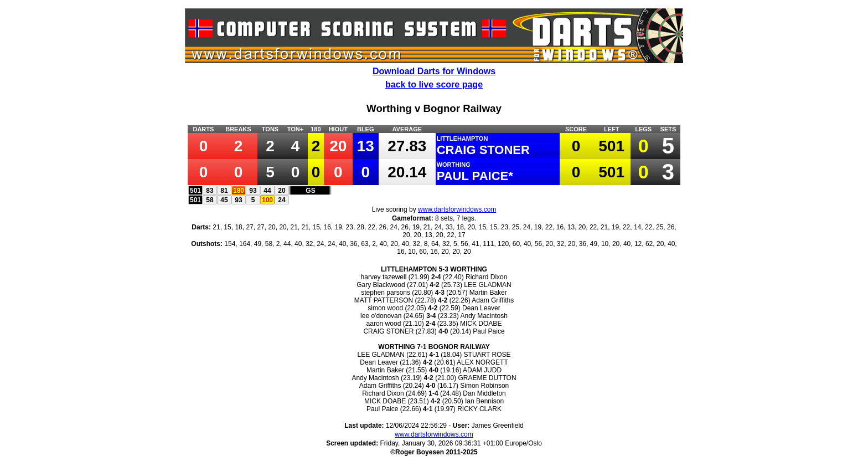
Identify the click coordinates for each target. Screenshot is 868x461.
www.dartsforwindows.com (457, 209)
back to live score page (434, 84)
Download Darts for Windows (434, 71)
